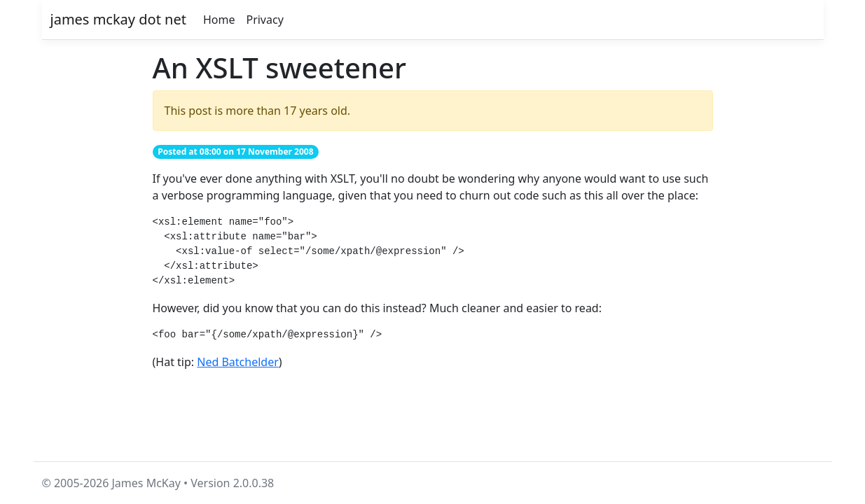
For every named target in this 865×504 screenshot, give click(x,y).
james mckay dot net (118, 19)
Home (219, 20)
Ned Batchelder (238, 362)
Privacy (264, 20)
